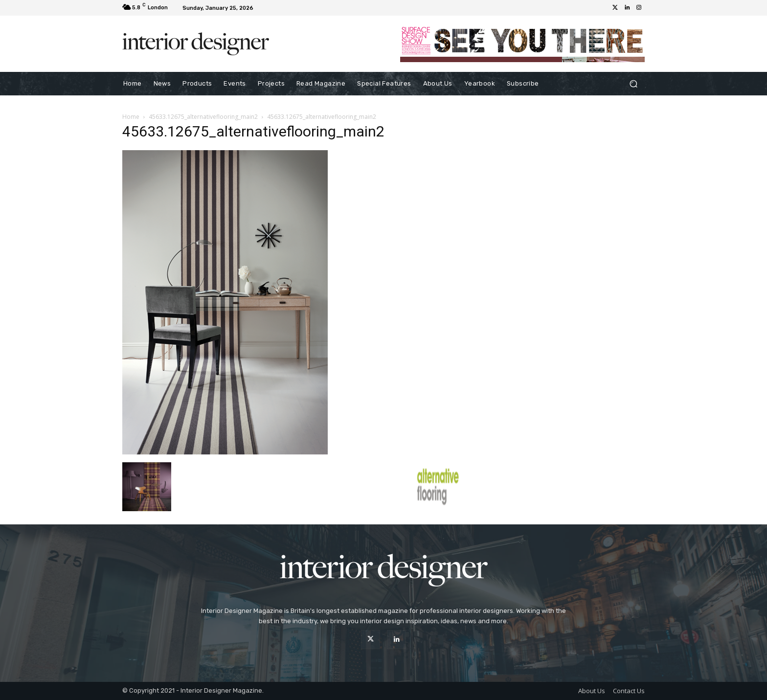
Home (131, 117)
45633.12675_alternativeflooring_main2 (203, 117)
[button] (633, 84)
